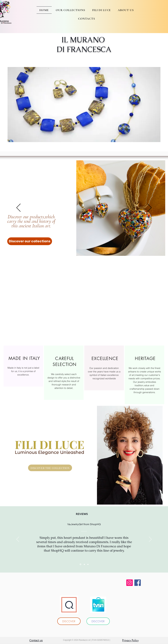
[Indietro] (18, 208)
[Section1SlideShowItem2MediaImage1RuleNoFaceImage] (84, 564)
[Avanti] (150, 208)
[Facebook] (138, 583)
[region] (23, 366)
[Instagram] (130, 583)
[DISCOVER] (69, 621)
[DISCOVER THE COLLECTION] (50, 468)
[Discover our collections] (30, 241)
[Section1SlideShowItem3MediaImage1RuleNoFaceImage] (88, 564)
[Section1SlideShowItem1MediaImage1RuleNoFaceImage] (80, 564)
